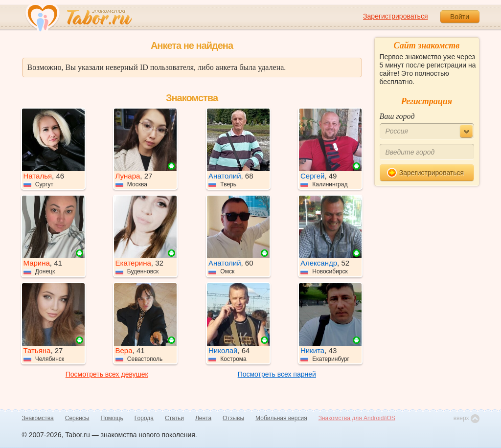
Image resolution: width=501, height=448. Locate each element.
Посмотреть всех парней (277, 374)
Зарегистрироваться (395, 16)
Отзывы (233, 418)
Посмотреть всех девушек (107, 374)
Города (144, 418)
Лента (203, 418)
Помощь (112, 418)
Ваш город (397, 116)
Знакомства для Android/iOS (357, 418)
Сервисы (77, 418)
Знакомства (38, 418)
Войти (460, 17)
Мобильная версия (281, 418)
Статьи (174, 418)
